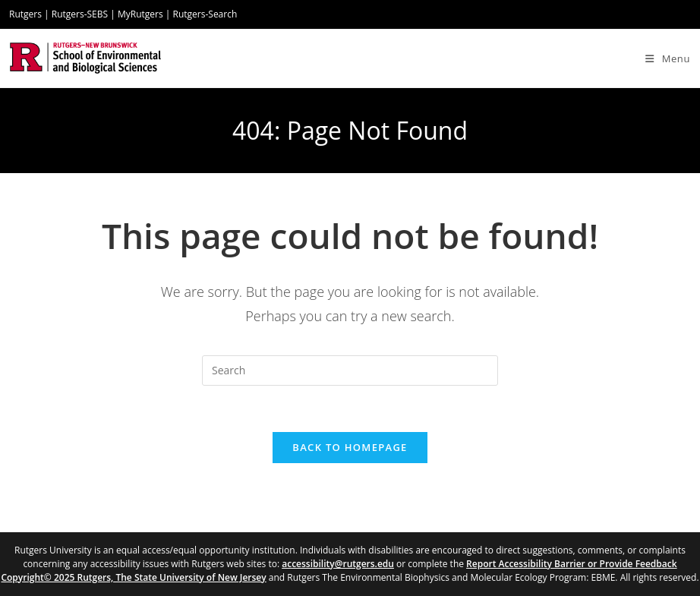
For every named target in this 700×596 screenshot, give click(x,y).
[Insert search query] (350, 371)
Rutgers (25, 14)
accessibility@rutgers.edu (338, 564)
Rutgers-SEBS (80, 14)
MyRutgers (140, 14)
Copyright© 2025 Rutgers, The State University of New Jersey (133, 577)
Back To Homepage (350, 447)
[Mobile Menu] (668, 58)
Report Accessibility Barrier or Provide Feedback (572, 564)
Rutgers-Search (205, 14)
